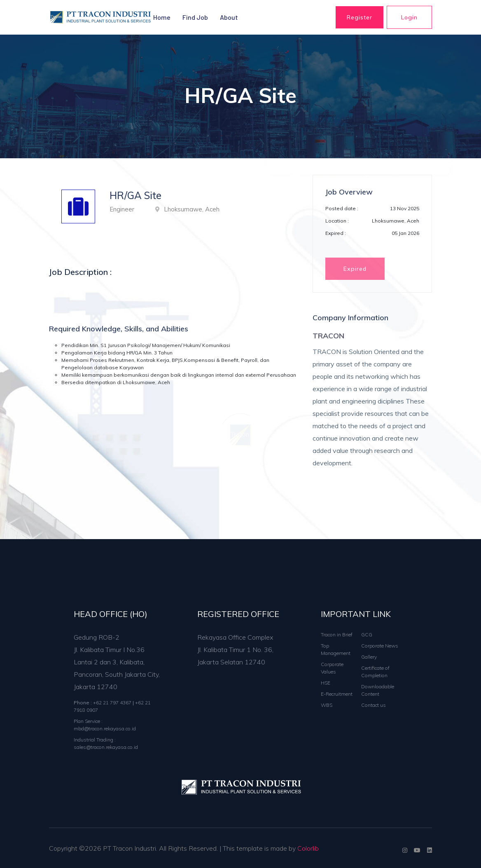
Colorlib (308, 848)
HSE (326, 683)
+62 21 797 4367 (113, 703)
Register (360, 17)
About (229, 17)
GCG (367, 635)
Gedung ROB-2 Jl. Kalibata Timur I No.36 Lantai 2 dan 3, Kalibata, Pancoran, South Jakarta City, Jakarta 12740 (117, 662)
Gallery (369, 657)
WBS (327, 705)
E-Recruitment (337, 694)
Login (409, 17)
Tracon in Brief (337, 635)
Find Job (195, 17)
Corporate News (380, 646)
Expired (355, 269)
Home (162, 17)
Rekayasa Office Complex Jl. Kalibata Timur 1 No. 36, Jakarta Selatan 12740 (235, 650)
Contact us (374, 705)
